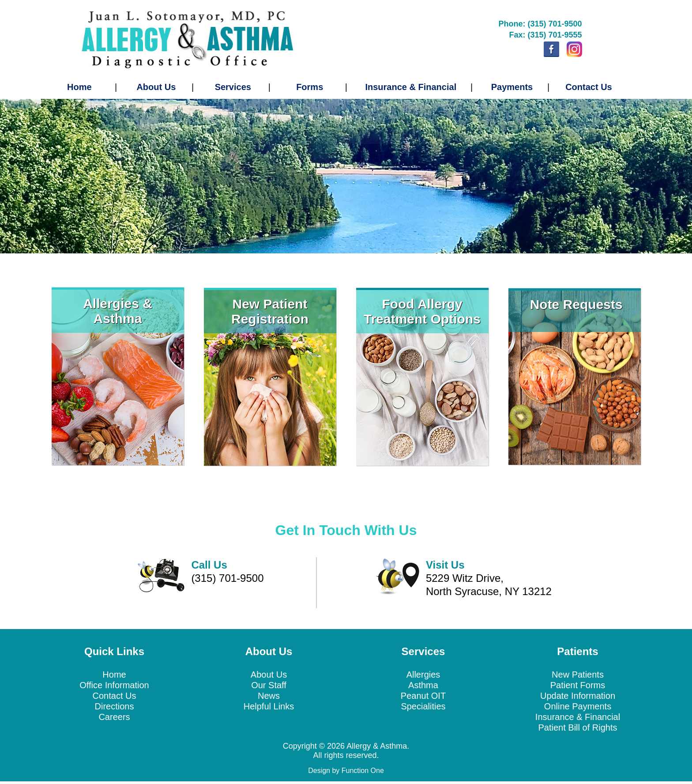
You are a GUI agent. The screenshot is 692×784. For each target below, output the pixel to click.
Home (79, 87)
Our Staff (269, 685)
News (269, 696)
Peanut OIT (423, 696)
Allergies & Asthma (118, 311)
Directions (115, 706)
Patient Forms (578, 685)
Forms (310, 87)
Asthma (423, 685)
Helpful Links (269, 706)
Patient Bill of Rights (578, 727)
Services (233, 87)
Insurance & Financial (411, 87)
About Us (156, 87)
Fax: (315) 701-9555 (545, 35)
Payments (512, 87)
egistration (275, 319)
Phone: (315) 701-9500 (540, 24)
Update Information (578, 696)
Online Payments (578, 706)
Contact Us (589, 87)
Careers (114, 717)
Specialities (423, 706)
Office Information (114, 685)
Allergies (423, 675)
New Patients (578, 675)
